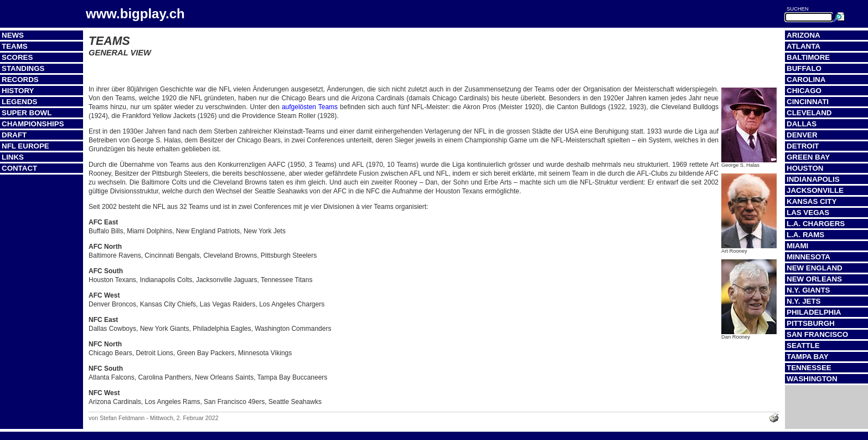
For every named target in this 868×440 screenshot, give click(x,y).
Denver (802, 135)
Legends (19, 102)
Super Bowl (27, 113)
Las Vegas (808, 213)
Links (13, 157)
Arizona (804, 35)
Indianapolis (813, 179)
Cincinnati (808, 102)
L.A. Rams (805, 235)
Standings (23, 68)
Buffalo (804, 68)
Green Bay (808, 157)
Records (20, 80)
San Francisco (817, 334)
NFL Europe (25, 146)
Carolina (806, 80)
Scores (17, 57)
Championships (33, 124)
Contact (19, 168)
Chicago (804, 91)
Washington (812, 379)
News (13, 35)
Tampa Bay (808, 357)
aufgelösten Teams (310, 107)
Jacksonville (815, 190)
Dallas (802, 124)
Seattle (803, 346)
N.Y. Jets (804, 301)
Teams (15, 46)
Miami (797, 246)
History (18, 91)
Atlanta (804, 46)
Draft (14, 135)
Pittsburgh (811, 323)
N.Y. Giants (808, 290)
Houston (805, 168)
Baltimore (808, 57)
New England (815, 268)
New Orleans (814, 279)
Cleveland (809, 113)
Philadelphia (814, 312)
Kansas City (812, 201)
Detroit (803, 146)
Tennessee (809, 368)
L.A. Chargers (816, 224)
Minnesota (808, 257)
